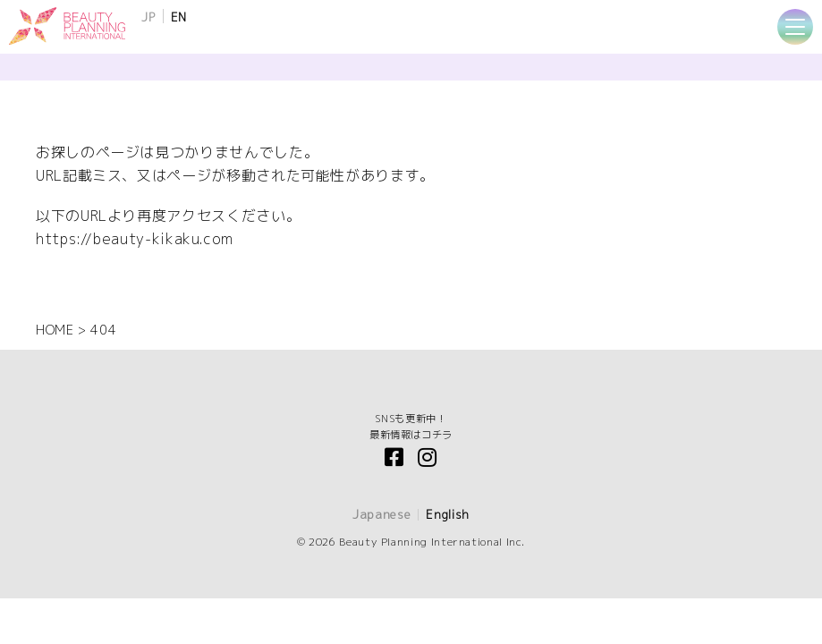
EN (179, 17)
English (448, 514)
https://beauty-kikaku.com (135, 239)
